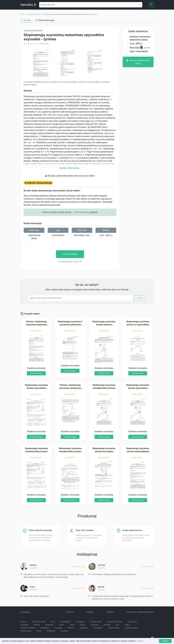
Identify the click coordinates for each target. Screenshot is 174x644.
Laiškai (127, 625)
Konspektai (80, 622)
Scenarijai (64, 631)
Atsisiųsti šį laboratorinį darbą (138, 62)
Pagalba (90, 612)
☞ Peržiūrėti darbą (80, 212)
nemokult (28, 5)
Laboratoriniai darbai (114, 622)
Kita (117, 625)
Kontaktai (110, 612)
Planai (39, 631)
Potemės (71, 628)
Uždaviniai (94, 625)
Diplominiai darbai (39, 622)
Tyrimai (82, 625)
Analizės (24, 622)
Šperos (62, 625)
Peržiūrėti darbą (70, 254)
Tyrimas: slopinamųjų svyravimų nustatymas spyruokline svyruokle (70, 388)
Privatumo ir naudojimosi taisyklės (140, 612)
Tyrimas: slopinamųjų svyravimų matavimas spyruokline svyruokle (36, 325)
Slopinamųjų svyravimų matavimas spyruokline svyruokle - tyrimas (70, 14)
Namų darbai (132, 622)
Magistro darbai (114, 628)
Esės (53, 622)
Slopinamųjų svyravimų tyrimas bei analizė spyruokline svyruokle (104, 451)
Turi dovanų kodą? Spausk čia (70, 262)
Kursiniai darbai (96, 622)
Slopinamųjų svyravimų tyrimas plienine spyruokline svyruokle (104, 325)
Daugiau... (141, 641)
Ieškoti (140, 298)
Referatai (107, 625)
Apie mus (70, 612)
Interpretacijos (65, 622)
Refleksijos (51, 631)
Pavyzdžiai (24, 625)
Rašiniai (37, 625)
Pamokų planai (26, 631)
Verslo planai (98, 628)
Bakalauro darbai (131, 628)
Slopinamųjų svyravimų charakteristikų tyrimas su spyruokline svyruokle (104, 388)
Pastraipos (58, 628)
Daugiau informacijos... (70, 168)
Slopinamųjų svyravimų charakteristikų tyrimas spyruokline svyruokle (70, 451)
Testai (72, 625)
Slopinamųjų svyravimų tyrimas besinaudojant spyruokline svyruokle (138, 451)
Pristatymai (45, 628)
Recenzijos (49, 625)
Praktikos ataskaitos (28, 628)
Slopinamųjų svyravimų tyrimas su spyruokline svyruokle (138, 325)
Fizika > (23, 14)
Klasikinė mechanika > (35, 14)
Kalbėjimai (84, 628)
